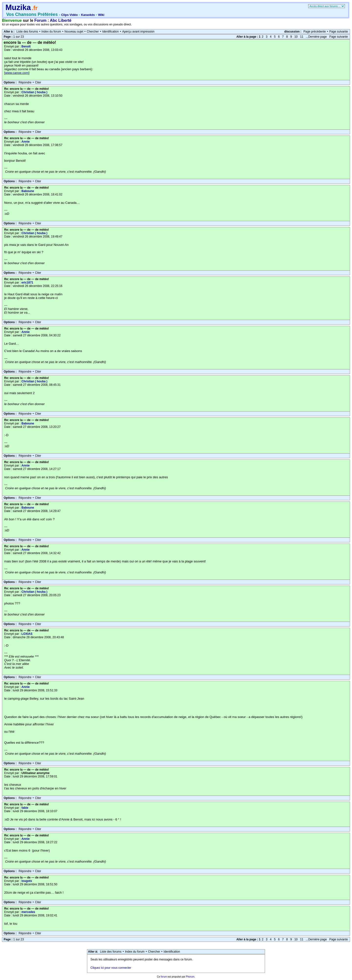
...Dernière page (316, 37)
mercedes (28, 912)
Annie (26, 142)
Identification (110, 32)
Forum (41, 20)
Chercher (93, 32)
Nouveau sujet (74, 32)
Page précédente (314, 32)
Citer (38, 82)
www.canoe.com (17, 73)
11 (302, 37)
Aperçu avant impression (138, 32)
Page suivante (339, 32)
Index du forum (51, 32)
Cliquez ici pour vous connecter (111, 968)
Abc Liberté (61, 20)
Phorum (190, 977)
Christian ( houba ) (34, 92)
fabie (25, 808)
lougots (27, 881)
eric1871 (27, 283)
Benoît (26, 46)
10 (296, 37)
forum (164, 977)
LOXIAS (27, 634)
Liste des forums (27, 32)
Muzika (18, 7)
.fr (34, 8)
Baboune (28, 191)
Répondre (25, 82)
